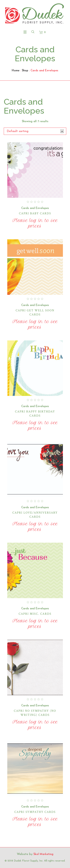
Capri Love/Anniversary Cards (35, 515)
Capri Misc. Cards (35, 614)
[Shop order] (35, 131)
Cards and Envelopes (35, 208)
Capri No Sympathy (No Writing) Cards (35, 713)
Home (16, 71)
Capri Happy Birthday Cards (35, 414)
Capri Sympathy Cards (35, 812)
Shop (25, 71)
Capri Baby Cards (35, 214)
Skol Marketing (43, 854)
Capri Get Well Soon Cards (35, 313)
